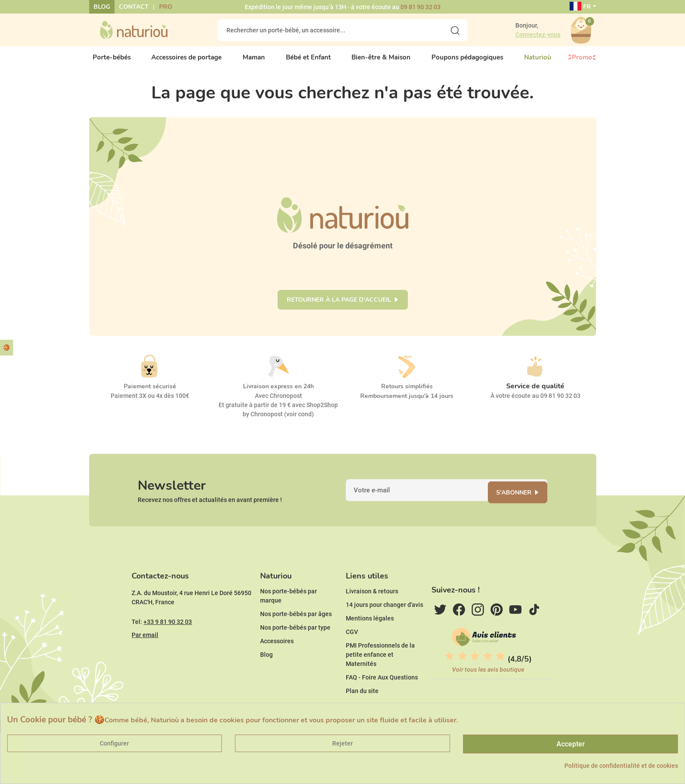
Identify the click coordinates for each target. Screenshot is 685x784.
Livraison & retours (372, 608)
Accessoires (277, 658)
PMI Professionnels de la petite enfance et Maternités (380, 672)
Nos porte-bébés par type (295, 645)
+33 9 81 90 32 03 (168, 639)
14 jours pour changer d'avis (384, 622)
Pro (166, 7)
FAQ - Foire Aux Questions (382, 694)
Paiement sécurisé (150, 393)
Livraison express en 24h (278, 393)
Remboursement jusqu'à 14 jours (407, 402)
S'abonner (520, 502)
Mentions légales (370, 635)
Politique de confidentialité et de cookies (621, 766)
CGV (352, 649)
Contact (134, 7)
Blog (102, 7)
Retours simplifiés (407, 393)
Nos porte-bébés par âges (296, 631)
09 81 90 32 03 (421, 7)
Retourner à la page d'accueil (339, 306)
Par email (145, 652)
